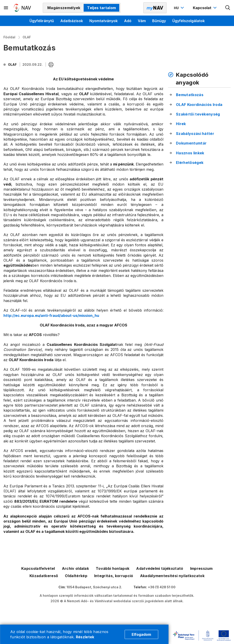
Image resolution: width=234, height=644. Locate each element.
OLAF (27, 37)
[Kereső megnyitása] (228, 8)
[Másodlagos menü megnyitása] (6, 8)
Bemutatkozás (190, 95)
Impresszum (201, 568)
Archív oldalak (75, 568)
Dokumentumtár (191, 143)
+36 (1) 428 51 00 (162, 587)
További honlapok (113, 568)
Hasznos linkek (190, 153)
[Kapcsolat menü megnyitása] (205, 8)
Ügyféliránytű (42, 21)
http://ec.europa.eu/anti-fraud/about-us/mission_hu (51, 315)
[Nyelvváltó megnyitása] (179, 8)
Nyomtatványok (104, 21)
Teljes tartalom (101, 8)
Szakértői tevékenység (198, 114)
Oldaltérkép (76, 576)
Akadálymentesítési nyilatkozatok (172, 576)
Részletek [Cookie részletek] (85, 637)
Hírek (181, 124)
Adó (128, 21)
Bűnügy (159, 21)
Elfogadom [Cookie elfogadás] (141, 634)
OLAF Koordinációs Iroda (199, 105)
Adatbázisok (72, 21)
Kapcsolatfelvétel (38, 568)
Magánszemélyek (64, 8)
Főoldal (9, 37)
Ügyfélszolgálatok (189, 21)
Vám (142, 21)
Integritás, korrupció (114, 576)
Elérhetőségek (190, 163)
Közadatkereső (44, 576)
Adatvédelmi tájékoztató (160, 568)
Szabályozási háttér (195, 134)
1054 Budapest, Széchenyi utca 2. (94, 587)
